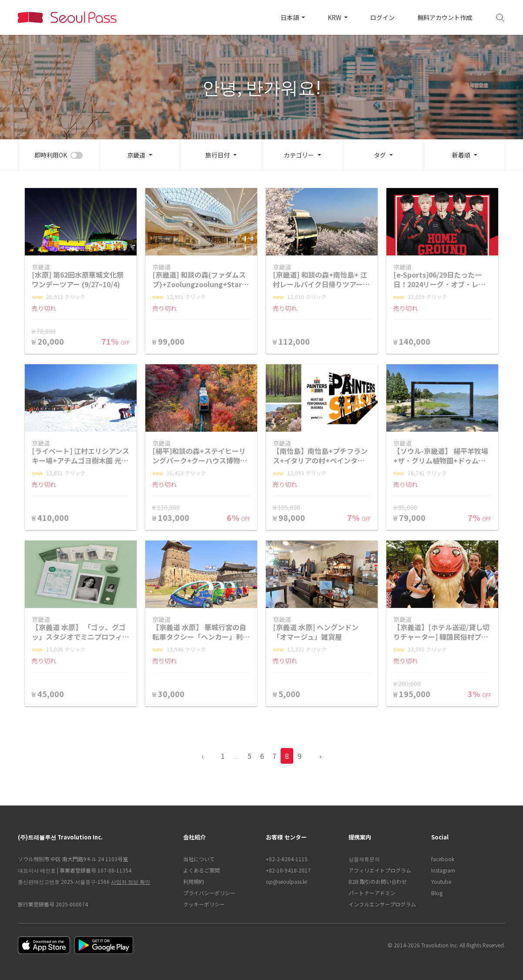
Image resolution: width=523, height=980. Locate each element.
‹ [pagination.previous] (203, 756)
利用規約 (194, 881)
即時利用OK (51, 155)
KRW (335, 17)
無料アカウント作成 (445, 17)
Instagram (443, 870)
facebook (443, 859)
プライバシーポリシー (209, 893)
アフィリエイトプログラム (380, 870)
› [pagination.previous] (320, 756)
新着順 (461, 155)
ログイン (382, 17)
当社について (199, 859)
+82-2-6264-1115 (287, 859)
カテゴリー (299, 155)
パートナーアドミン (372, 893)
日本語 (290, 17)
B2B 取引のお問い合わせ (378, 881)
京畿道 (136, 155)
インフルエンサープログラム (382, 904)
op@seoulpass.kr (287, 881)
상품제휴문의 (364, 859)
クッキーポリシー (204, 904)
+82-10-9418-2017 (288, 870)
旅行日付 (218, 155)
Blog (437, 893)
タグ (380, 155)
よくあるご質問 (201, 870)
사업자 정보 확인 (131, 881)
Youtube (441, 881)
